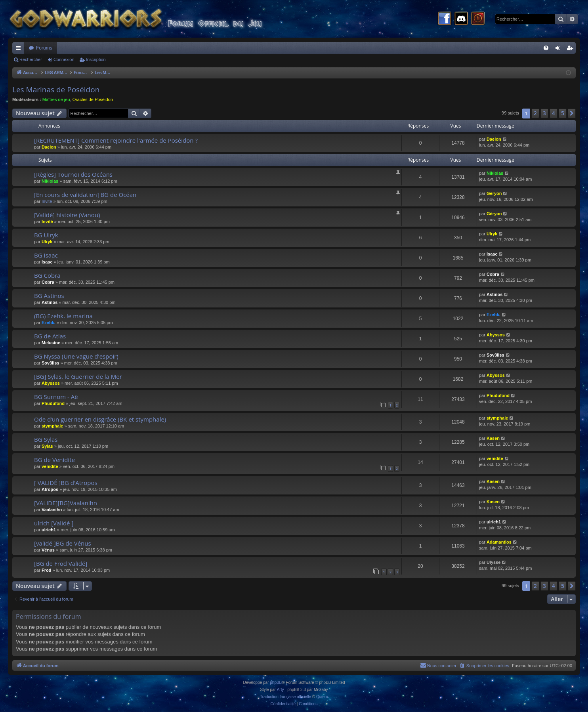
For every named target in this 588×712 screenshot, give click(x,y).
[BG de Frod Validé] (61, 563)
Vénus (48, 550)
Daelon (49, 147)
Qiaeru (322, 697)
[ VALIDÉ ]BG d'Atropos (66, 483)
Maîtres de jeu (56, 99)
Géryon (494, 193)
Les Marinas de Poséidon (56, 90)
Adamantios (499, 542)
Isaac (47, 262)
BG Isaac (46, 255)
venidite (50, 466)
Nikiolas (50, 181)
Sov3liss (51, 363)
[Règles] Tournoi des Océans (73, 174)
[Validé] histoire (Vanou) (67, 215)
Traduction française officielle (285, 697)
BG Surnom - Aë (56, 397)
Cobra (48, 282)
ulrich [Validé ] (54, 523)
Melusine (51, 343)
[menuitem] (546, 48)
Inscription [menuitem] (572, 50)
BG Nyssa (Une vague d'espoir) (76, 356)
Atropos (50, 489)
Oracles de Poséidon (93, 99)
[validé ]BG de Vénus (63, 543)
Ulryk (47, 242)
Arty (281, 690)
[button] (572, 113)
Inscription (96, 59)
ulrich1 (49, 530)
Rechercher (31, 59)
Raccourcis (20, 50)
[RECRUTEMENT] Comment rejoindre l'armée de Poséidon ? (116, 140)
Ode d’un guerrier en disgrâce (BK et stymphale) (100, 419)
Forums (44, 48)
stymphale (52, 426)
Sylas (47, 446)
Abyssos (496, 335)
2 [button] (535, 113)
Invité (47, 201)
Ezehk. (49, 323)
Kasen (493, 438)
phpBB (276, 682)
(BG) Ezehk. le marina (63, 316)
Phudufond (53, 403)
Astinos (50, 302)
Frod (46, 570)
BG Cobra (47, 275)
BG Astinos (49, 296)
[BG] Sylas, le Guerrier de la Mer (78, 376)
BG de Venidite (54, 460)
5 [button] (563, 113)
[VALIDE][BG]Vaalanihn (66, 503)
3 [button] (544, 113)
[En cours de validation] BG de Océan (85, 195)
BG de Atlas (50, 336)
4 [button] (554, 113)
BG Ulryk (46, 235)
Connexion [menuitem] (560, 50)
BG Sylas (46, 439)
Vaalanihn (52, 510)
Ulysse (494, 562)
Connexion (64, 59)
